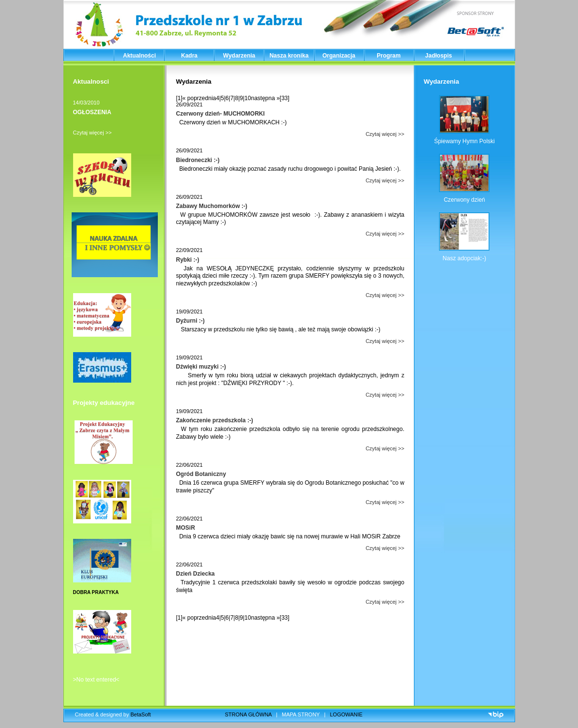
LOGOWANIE (346, 714)
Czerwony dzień (464, 200)
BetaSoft (140, 714)
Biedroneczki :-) (198, 160)
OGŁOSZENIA (92, 112)
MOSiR (186, 528)
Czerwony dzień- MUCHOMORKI (221, 114)
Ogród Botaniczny (201, 474)
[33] (285, 98)
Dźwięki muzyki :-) (201, 367)
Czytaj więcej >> (92, 133)
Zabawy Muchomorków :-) (212, 206)
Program (388, 56)
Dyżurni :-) (190, 321)
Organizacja (339, 56)
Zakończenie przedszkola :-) (215, 420)
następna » (265, 98)
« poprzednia (199, 98)
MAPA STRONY (301, 714)
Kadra (189, 56)
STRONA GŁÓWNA (249, 714)
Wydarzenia (239, 56)
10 (248, 98)
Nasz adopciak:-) (464, 258)
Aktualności (139, 56)
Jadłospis (438, 56)
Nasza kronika (289, 56)
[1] (179, 98)
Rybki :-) (188, 260)
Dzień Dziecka (196, 574)
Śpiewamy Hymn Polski (464, 141)
